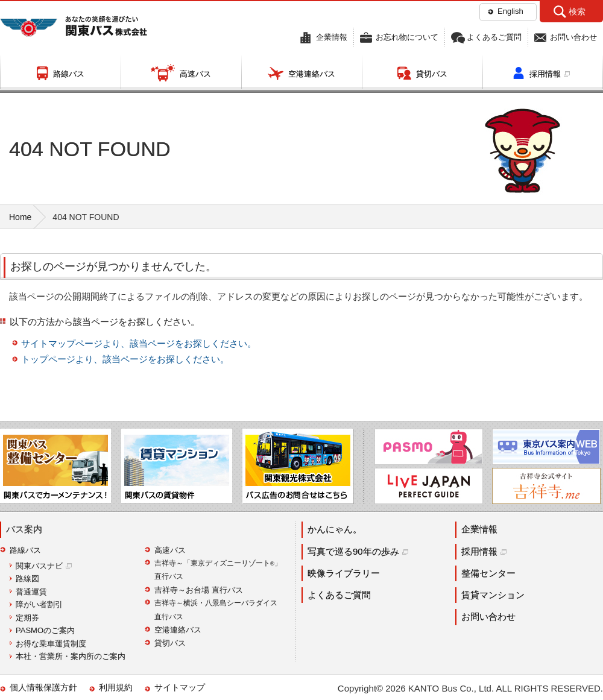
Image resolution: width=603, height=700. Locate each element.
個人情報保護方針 (43, 687)
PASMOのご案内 (45, 630)
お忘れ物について (407, 37)
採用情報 (545, 74)
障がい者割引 (39, 604)
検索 (577, 11)
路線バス (69, 74)
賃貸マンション (493, 595)
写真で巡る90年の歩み (353, 551)
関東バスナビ (39, 566)
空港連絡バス (312, 74)
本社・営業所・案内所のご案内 (71, 656)
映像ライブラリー (344, 573)
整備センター (488, 573)
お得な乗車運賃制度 (51, 644)
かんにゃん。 (335, 529)
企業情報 (332, 37)
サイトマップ (180, 687)
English (510, 11)
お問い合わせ (573, 37)
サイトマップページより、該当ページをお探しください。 (139, 343)
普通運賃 (31, 592)
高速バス (195, 74)
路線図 (27, 579)
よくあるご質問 (494, 37)
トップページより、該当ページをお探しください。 (125, 359)
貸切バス (432, 74)
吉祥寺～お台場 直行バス (199, 590)
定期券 (27, 618)
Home (20, 217)
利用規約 (116, 687)
